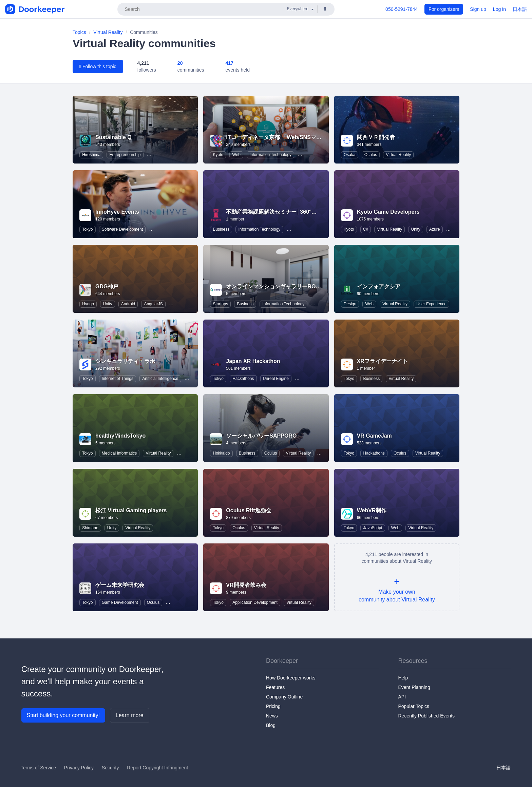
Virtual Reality (108, 32)
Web (236, 155)
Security (110, 768)
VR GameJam (374, 436)
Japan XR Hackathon (253, 361)
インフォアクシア (379, 286)
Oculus (371, 155)
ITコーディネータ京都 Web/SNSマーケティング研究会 (296, 137)
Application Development (255, 602)
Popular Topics (414, 706)
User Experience (431, 304)
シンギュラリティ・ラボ (125, 361)
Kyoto (218, 155)
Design (350, 304)
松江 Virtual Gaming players (131, 510)
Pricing (273, 706)
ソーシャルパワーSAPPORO (261, 436)
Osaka (350, 155)
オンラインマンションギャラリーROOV (275, 286)
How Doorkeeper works (291, 678)
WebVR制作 (372, 510)
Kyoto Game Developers (388, 212)
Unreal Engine (276, 379)
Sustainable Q (113, 137)
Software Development (122, 229)
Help (403, 678)
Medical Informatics (119, 453)
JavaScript (373, 528)
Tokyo (87, 229)
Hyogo (88, 304)
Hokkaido (222, 453)
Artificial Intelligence (160, 379)
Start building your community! (63, 715)
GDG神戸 (107, 286)
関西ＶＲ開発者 (376, 137)
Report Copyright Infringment (157, 768)
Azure (434, 229)
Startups (221, 304)
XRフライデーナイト (382, 361)
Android (128, 304)
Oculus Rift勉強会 (249, 510)
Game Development (120, 602)
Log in (499, 9)
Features (275, 687)
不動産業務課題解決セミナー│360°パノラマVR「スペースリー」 (305, 212)
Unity (415, 229)
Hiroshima (91, 155)
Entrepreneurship (125, 155)
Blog (271, 725)
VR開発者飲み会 (246, 585)
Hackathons (243, 379)
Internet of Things (118, 379)
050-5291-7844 (402, 9)
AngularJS (153, 304)
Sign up (478, 9)
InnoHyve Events (117, 212)
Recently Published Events (427, 716)
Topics (79, 32)
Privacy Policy (79, 768)
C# (366, 229)
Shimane (90, 528)
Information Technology (270, 155)
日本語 (520, 9)
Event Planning (414, 687)
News (272, 716)
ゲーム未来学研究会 (120, 585)
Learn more (130, 715)
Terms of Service (38, 768)
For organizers (444, 9)
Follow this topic (98, 66)
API (402, 697)
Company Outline (284, 697)
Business (221, 229)
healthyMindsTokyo (120, 436)
